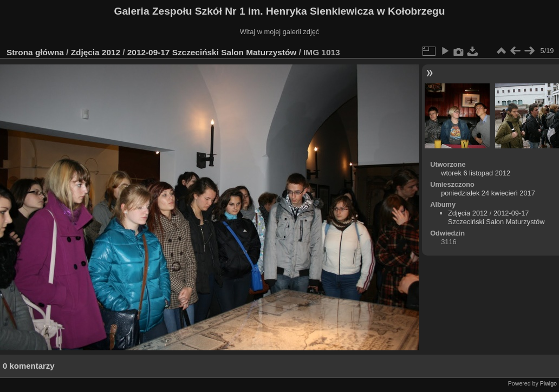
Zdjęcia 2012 (96, 52)
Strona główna (35, 52)
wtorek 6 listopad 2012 (476, 173)
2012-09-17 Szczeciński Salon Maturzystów (212, 52)
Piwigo (548, 383)
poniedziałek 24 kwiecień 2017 (488, 193)
